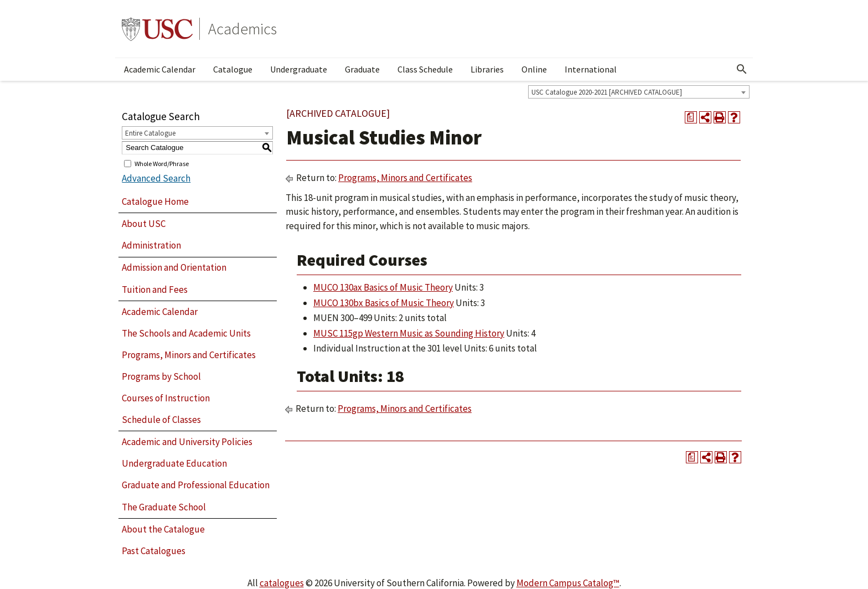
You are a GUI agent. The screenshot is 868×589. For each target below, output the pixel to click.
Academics (242, 29)
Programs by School (161, 376)
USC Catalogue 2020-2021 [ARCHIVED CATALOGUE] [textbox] (607, 92)
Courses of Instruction (166, 398)
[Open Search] (742, 69)
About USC (144, 224)
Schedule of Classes (161, 420)
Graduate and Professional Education (196, 485)
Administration (151, 245)
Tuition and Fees (155, 290)
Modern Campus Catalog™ (568, 583)
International (591, 69)
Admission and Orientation (174, 267)
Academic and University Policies (187, 442)
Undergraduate (299, 69)
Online (534, 69)
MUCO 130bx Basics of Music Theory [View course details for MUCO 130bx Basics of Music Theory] (384, 303)
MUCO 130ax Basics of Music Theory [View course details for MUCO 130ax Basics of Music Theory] (383, 287)
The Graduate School (164, 507)
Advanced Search (156, 178)
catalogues (282, 583)
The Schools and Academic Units (186, 333)
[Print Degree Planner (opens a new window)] (691, 117)
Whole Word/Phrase (162, 163)
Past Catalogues (154, 551)
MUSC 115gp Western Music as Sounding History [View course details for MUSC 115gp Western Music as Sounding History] (409, 333)
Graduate (362, 69)
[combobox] (639, 92)
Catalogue (233, 69)
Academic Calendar (160, 69)
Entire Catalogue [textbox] (150, 133)
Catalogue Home (155, 201)
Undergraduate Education (174, 463)
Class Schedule (425, 69)
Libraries (487, 69)
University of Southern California (157, 29)
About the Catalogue (163, 529)
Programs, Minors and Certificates (189, 355)
